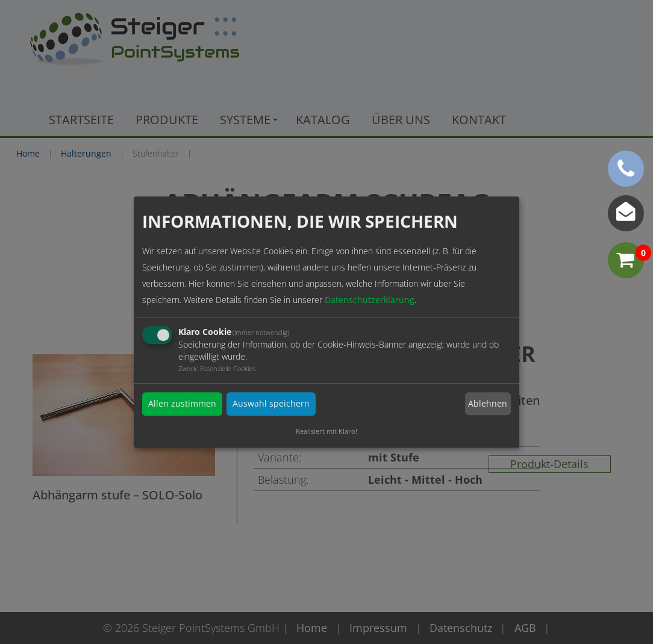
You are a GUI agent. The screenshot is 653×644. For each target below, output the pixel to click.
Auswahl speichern (271, 404)
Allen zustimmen (182, 404)
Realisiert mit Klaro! (326, 431)
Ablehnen (488, 404)
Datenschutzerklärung (370, 300)
